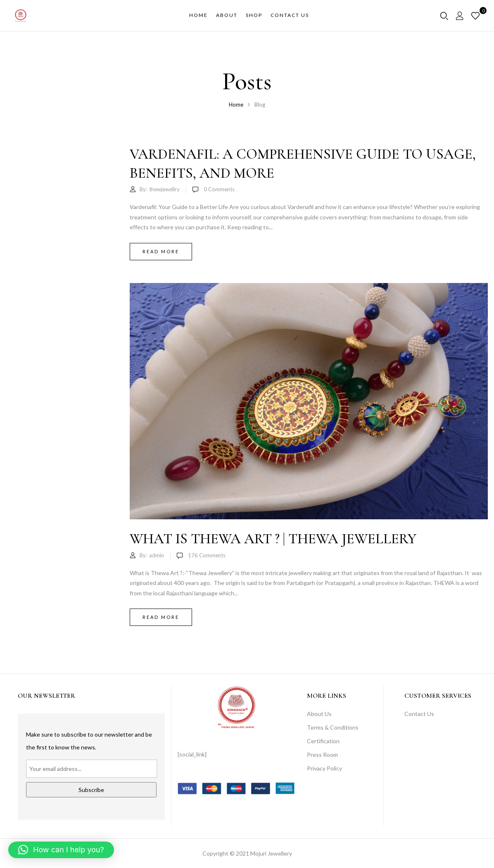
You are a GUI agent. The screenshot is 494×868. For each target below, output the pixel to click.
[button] (61, 850)
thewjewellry (164, 189)
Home (236, 105)
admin (157, 555)
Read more (161, 251)
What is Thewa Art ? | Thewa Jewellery (273, 539)
